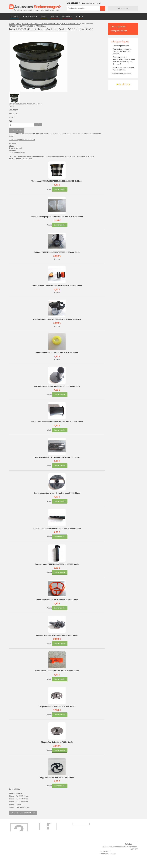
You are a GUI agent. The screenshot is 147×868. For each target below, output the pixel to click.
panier (11, 136)
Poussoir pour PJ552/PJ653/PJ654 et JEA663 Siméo (57, 564)
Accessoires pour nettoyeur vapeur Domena (124, 69)
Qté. (10, 121)
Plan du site (132, 842)
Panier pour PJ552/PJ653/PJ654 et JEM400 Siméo (57, 600)
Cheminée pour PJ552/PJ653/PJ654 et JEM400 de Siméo (57, 319)
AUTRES (79, 16)
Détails (49, 189)
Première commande (19, 849)
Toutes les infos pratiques (121, 74)
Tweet (11, 146)
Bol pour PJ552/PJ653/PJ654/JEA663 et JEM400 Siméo (57, 252)
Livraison (44, 846)
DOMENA (15, 16)
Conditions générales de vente (53, 855)
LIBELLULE (67, 16)
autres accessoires (37, 156)
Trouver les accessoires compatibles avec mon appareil (122, 51)
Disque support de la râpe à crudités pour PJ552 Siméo (57, 493)
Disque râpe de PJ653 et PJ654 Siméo (57, 742)
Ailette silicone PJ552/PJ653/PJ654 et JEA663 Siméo (57, 671)
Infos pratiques (120, 42)
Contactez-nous (17, 859)
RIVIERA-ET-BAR (30, 16)
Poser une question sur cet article (22, 140)
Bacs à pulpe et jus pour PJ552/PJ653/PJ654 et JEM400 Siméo (57, 217)
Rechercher (103, 8)
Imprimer (12, 150)
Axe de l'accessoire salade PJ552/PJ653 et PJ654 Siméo (57, 529)
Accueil (12, 24)
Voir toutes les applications (23, 813)
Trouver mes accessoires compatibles (50, 860)
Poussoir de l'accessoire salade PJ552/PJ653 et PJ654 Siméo (57, 422)
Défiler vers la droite (34, 104)
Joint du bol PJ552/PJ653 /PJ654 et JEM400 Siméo (57, 353)
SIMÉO (44, 16)
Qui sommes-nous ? (18, 846)
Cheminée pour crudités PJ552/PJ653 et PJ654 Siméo (57, 386)
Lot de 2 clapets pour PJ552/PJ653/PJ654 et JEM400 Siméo (57, 286)
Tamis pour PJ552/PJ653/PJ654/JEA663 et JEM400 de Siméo (57, 181)
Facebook (13, 143)
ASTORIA (55, 16)
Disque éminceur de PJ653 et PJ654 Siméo (57, 706)
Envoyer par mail (15, 148)
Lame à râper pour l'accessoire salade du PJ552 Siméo (57, 457)
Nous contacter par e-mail (91, 3)
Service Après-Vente (121, 46)
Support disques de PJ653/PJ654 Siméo (57, 778)
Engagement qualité (18, 855)
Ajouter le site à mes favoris (81, 846)
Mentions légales (120, 842)
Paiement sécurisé (48, 849)
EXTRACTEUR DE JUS (70, 24)
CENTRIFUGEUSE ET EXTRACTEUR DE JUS (41, 24)
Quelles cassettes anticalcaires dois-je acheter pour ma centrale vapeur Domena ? (124, 61)
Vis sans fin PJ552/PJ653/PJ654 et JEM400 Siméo (57, 635)
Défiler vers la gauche (17, 104)
